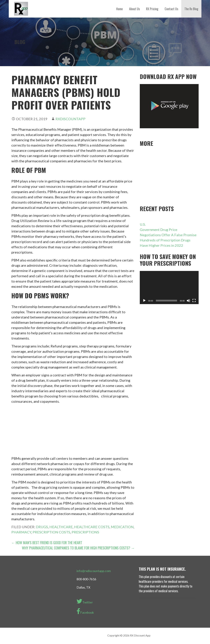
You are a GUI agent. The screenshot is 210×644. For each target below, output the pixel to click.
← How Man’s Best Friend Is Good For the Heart (47, 543)
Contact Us (171, 9)
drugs (42, 527)
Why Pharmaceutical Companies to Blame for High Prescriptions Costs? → (78, 548)
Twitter (85, 601)
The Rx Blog (191, 9)
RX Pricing (152, 9)
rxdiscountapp (70, 119)
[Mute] (188, 301)
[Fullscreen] (194, 301)
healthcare (61, 527)
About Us (134, 9)
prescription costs (51, 532)
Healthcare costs (92, 527)
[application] (169, 288)
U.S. (143, 224)
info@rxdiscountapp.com (94, 571)
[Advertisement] (73, 431)
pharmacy (21, 532)
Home (119, 9)
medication (122, 527)
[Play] (144, 301)
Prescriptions (85, 532)
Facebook (85, 611)
